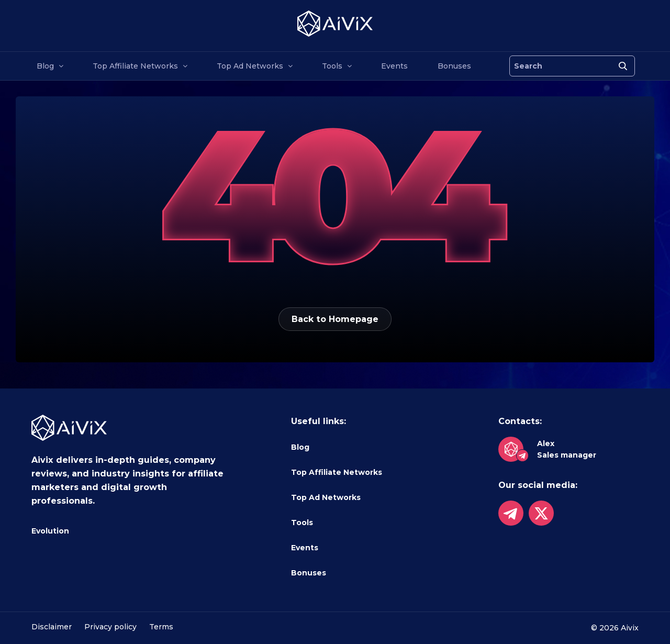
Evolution (50, 531)
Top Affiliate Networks (135, 66)
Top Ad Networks (250, 66)
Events (394, 66)
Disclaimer (52, 627)
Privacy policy (110, 627)
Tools (332, 66)
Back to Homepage (335, 319)
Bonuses (454, 66)
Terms (161, 627)
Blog (45, 66)
